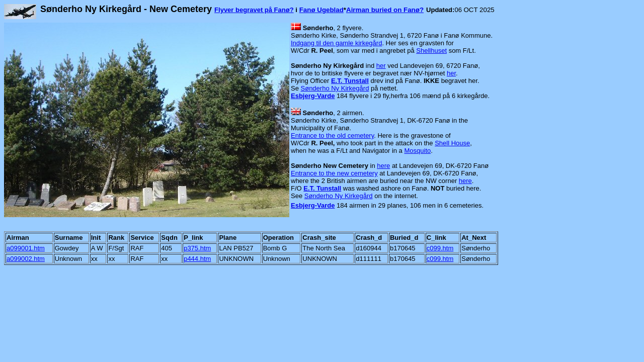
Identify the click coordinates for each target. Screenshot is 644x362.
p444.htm (197, 259)
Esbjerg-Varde (313, 96)
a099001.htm (26, 248)
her (381, 66)
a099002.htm (26, 259)
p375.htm (197, 248)
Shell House (452, 143)
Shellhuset (431, 51)
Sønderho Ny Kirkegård (335, 88)
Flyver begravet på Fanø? (254, 10)
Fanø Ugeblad (321, 10)
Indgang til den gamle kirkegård (336, 43)
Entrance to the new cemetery (334, 173)
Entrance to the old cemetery (332, 135)
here (383, 166)
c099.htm (440, 248)
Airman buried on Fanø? (385, 10)
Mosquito (417, 151)
